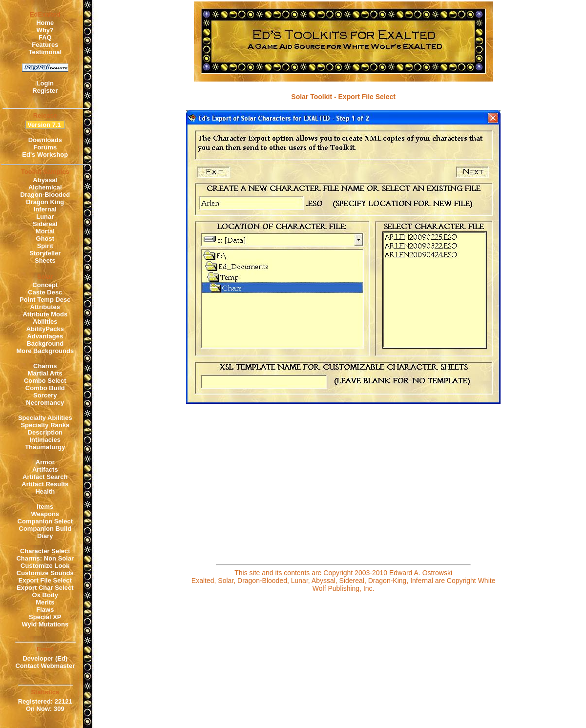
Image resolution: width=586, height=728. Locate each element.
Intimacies (45, 440)
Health (45, 491)
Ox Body (45, 595)
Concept (45, 285)
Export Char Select (45, 588)
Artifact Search (45, 477)
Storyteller (45, 253)
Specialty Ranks (45, 425)
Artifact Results (45, 484)
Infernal (45, 209)
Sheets (45, 260)
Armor (45, 462)
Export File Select (45, 580)
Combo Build (45, 388)
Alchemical (45, 187)
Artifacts (45, 469)
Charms (45, 366)
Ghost (45, 239)
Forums (45, 147)
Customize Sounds (45, 573)
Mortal (45, 231)
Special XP (45, 617)
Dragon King (45, 202)
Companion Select (45, 521)
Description (45, 432)
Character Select (45, 551)
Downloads (45, 140)
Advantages (45, 336)
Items (45, 507)
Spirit (45, 246)
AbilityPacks (45, 329)
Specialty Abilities (45, 418)
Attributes (45, 307)
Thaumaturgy (45, 447)
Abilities (45, 322)
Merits (45, 602)
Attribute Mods (45, 314)
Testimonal (45, 52)
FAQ (45, 37)
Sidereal (45, 224)
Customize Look (45, 566)
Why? (45, 30)
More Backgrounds (45, 351)
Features (45, 45)
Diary (45, 536)
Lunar (45, 217)
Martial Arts (45, 373)
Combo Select (45, 381)
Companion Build (45, 529)
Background (45, 343)
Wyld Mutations (45, 624)
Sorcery (45, 395)
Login (45, 83)
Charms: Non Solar (45, 558)
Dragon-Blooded (45, 195)
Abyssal (45, 180)
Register (45, 91)
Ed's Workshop (45, 155)
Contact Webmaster (45, 666)
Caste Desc (45, 292)
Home (45, 23)
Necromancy (45, 403)
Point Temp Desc (45, 300)
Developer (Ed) (45, 658)
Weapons (45, 514)
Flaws (45, 610)
